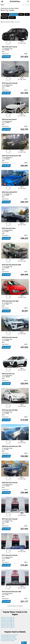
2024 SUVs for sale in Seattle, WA (8, 619)
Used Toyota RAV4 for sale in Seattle (8, 636)
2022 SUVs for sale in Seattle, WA (8, 622)
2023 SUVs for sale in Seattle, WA (8, 620)
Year (27, 14)
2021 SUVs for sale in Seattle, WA (8, 623)
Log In (23, 5)
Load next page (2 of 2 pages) (15, 606)
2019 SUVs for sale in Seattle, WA (8, 626)
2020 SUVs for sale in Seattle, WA (8, 624)
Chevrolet (14, 14)
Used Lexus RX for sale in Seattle (8, 641)
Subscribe (27, 5)
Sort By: (12, 17)
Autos (2, 5)
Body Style (5, 14)
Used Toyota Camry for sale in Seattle (8, 638)
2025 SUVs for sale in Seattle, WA (8, 618)
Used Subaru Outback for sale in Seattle (9, 639)
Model (21, 14)
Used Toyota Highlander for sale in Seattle (9, 635)
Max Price (5, 17)
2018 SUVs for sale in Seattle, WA (8, 627)
